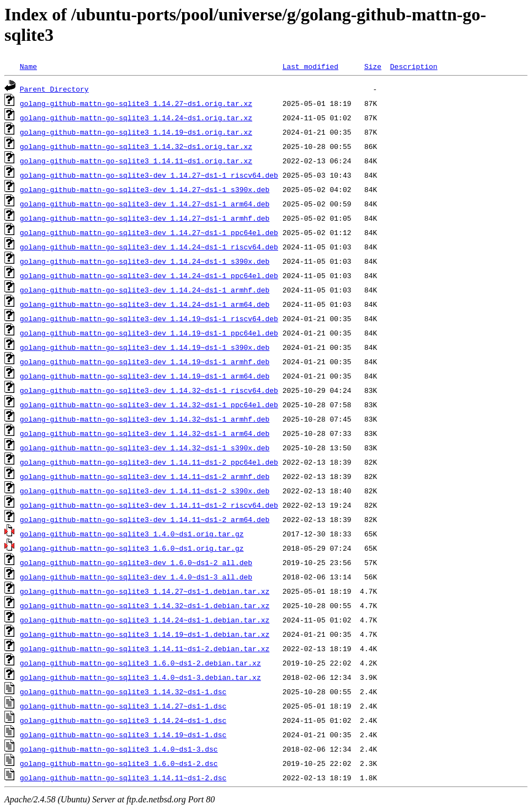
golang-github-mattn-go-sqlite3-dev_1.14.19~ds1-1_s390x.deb (145, 347)
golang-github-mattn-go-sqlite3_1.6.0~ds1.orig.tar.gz (132, 548)
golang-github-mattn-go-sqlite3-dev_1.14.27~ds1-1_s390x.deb (145, 189)
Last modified (310, 66)
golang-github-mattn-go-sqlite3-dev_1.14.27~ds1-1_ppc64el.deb (149, 232)
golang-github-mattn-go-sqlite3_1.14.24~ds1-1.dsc (123, 720)
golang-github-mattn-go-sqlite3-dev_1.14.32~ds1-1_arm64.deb (145, 433)
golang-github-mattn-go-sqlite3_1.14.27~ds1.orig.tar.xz (136, 103)
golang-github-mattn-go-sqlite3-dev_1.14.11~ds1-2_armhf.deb (145, 476)
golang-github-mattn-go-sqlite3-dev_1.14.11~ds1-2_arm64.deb (145, 519)
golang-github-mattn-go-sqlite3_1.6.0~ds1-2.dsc (119, 763)
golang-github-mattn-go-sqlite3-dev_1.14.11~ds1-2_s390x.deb (145, 491)
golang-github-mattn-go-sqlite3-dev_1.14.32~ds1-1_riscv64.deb (149, 390)
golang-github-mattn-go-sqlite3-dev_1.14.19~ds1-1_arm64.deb (145, 376)
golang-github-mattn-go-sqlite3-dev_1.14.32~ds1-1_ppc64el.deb (149, 404)
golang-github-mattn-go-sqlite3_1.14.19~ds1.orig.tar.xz (136, 132)
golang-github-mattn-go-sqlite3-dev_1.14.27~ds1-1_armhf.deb (145, 218)
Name (28, 66)
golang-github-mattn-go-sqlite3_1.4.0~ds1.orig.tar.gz (132, 534)
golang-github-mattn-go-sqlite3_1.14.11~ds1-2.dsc (123, 778)
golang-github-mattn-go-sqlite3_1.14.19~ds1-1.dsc (123, 735)
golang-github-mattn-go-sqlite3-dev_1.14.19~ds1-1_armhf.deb (145, 361)
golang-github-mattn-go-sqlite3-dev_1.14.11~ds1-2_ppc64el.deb (149, 462)
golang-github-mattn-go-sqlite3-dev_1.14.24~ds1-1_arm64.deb (145, 304)
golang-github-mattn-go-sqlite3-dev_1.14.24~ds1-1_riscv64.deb (149, 247)
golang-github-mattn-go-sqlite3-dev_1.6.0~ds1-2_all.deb (136, 562)
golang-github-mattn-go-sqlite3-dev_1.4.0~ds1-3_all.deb (136, 577)
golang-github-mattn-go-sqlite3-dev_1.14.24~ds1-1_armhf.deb (145, 290)
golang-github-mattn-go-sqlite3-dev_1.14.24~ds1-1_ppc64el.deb (149, 275)
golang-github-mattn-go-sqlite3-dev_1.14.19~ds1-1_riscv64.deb (149, 318)
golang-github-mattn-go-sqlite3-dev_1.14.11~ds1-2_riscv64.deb (149, 505)
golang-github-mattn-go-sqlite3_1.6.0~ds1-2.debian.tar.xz (140, 663)
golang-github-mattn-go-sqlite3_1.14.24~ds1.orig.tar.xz (136, 118)
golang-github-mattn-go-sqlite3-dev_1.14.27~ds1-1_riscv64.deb (149, 175)
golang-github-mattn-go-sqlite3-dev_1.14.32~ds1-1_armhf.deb (145, 419)
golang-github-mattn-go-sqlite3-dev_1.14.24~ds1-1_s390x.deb (145, 261)
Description (414, 66)
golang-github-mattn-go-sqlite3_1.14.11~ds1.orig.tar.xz (136, 161)
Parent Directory (54, 89)
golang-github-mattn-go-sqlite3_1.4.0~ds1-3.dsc (119, 749)
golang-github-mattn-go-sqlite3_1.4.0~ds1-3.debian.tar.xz (140, 677)
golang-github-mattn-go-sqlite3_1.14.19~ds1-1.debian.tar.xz (145, 634)
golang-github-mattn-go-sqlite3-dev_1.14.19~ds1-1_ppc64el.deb (149, 333)
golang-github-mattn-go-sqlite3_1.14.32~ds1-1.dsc (123, 691)
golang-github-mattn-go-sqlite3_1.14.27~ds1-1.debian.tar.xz (145, 591)
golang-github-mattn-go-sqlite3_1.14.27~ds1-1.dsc (123, 706)
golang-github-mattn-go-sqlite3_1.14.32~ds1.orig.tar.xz (136, 146)
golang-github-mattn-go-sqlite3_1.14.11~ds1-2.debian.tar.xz (145, 648)
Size (373, 66)
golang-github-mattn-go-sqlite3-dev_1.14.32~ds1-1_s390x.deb (145, 448)
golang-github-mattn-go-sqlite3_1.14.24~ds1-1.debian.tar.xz (145, 620)
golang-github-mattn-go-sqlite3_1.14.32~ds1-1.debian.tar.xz (145, 605)
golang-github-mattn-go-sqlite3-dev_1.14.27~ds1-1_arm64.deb (145, 204)
